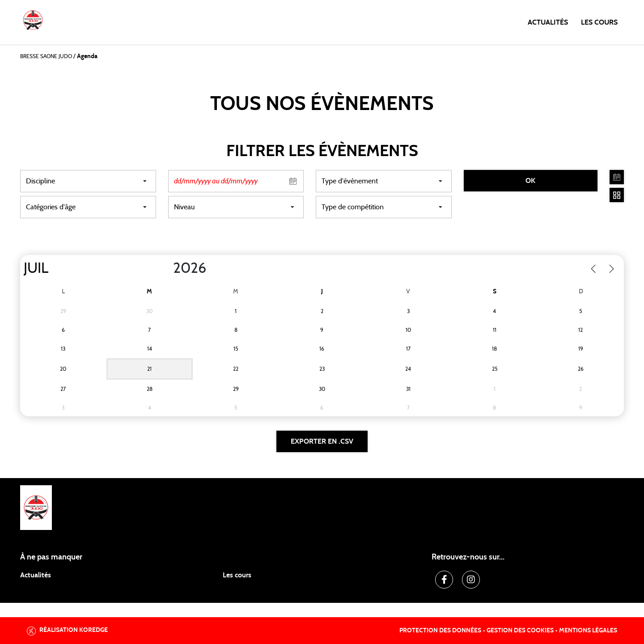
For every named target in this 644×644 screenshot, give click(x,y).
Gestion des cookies (520, 631)
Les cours (599, 22)
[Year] (166, 268)
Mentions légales (588, 631)
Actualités (548, 22)
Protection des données (440, 631)
